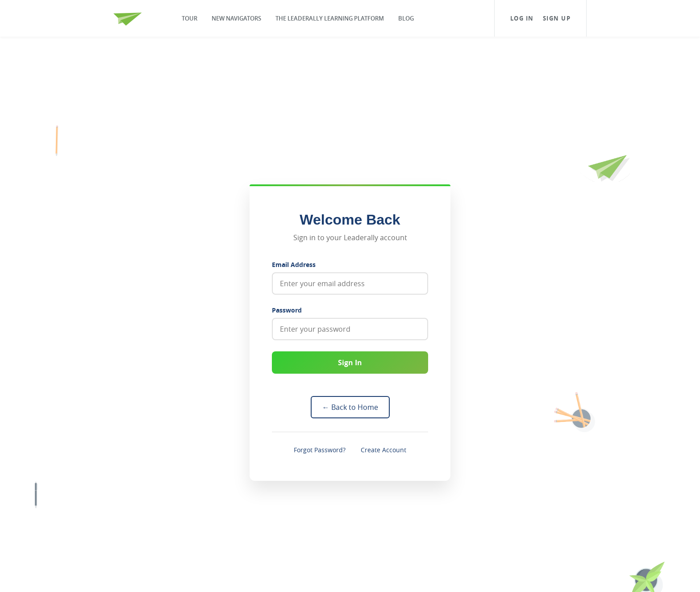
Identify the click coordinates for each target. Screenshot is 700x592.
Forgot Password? (320, 450)
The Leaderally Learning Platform (330, 18)
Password (287, 310)
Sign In (350, 363)
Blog (406, 18)
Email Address (294, 265)
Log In (522, 18)
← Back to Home (350, 407)
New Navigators (236, 18)
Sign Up (557, 18)
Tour (190, 18)
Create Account (383, 450)
